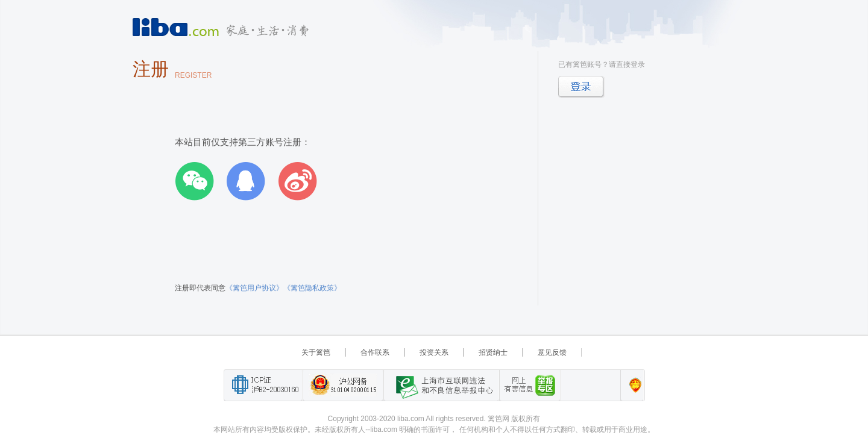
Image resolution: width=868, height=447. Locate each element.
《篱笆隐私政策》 (312, 288)
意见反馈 (552, 352)
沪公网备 (343, 385)
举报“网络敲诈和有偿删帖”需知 (530, 385)
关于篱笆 (316, 352)
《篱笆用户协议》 (254, 288)
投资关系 (434, 352)
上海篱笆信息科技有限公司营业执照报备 (632, 385)
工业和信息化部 (263, 385)
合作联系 (375, 352)
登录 (581, 87)
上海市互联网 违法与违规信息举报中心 (441, 385)
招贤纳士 (493, 352)
